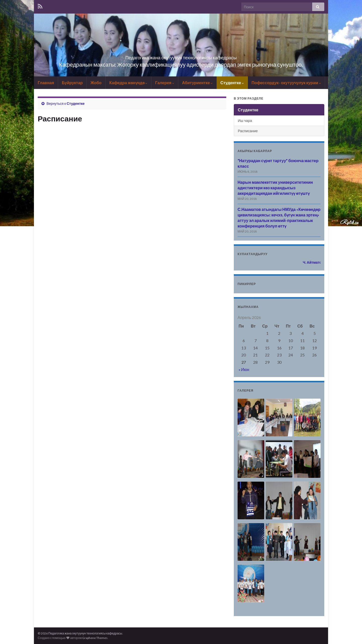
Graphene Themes (95, 638)
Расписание (248, 131)
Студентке (232, 83)
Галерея (165, 83)
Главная (46, 83)
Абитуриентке (197, 83)
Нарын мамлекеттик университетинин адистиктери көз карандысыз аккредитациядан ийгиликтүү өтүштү (275, 188)
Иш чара (245, 121)
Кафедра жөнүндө (128, 83)
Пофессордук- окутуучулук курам (286, 83)
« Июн (244, 369)
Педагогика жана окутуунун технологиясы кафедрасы (181, 56)
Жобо (96, 83)
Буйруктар (72, 83)
